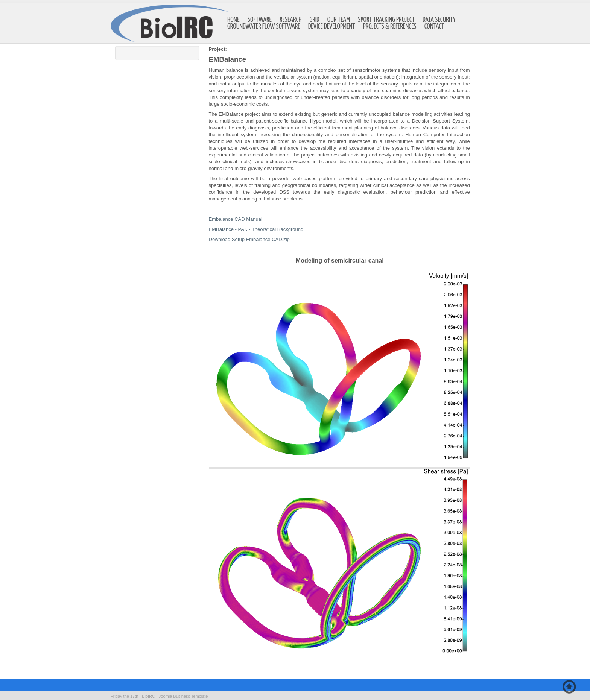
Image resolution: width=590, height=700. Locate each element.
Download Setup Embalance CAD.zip (249, 239)
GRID (315, 20)
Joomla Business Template (183, 696)
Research (291, 20)
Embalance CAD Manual (236, 219)
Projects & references (390, 27)
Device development (332, 27)
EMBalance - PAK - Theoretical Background (256, 229)
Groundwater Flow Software (264, 27)
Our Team (339, 20)
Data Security (439, 20)
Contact (434, 27)
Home (233, 20)
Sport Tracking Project (386, 20)
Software (260, 20)
